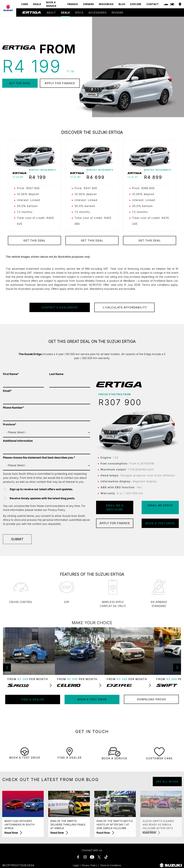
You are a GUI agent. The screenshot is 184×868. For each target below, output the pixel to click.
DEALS (37, 4)
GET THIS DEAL (35, 240)
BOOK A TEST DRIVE (160, 523)
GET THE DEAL (20, 83)
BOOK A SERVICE (51, 4)
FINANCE (73, 4)
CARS (25, 4)
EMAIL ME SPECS (160, 505)
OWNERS (88, 4)
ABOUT (51, 13)
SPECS (79, 13)
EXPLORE (136, 4)
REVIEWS (117, 13)
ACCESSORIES (97, 13)
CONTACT (153, 4)
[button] (177, 668)
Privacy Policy (56, 510)
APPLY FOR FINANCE (60, 83)
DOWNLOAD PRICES (151, 699)
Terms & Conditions (111, 865)
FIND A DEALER (33, 699)
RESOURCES (106, 4)
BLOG (122, 4)
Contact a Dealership (60, 307)
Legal (76, 865)
